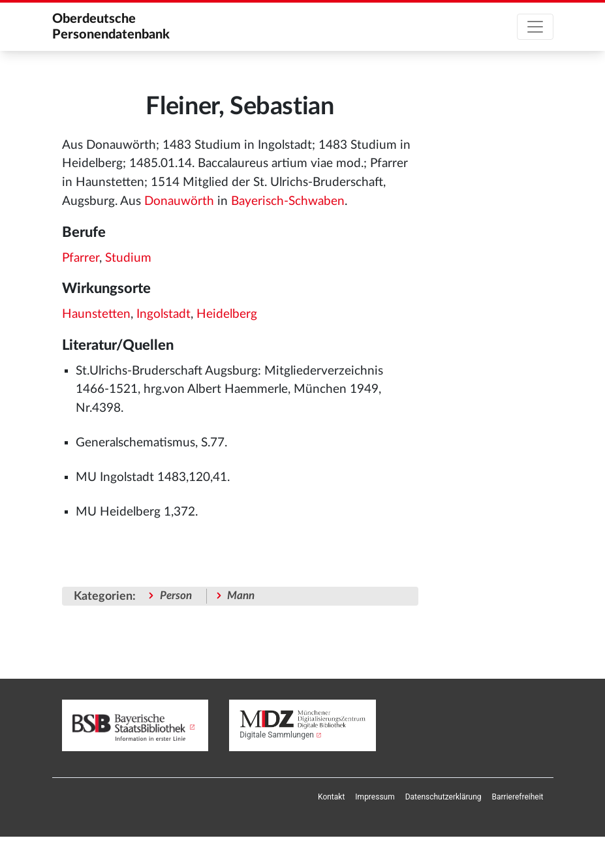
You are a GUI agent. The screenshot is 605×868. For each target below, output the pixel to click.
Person (176, 596)
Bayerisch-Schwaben (288, 201)
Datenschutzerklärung (443, 797)
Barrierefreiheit (518, 797)
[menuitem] (331, 797)
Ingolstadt (163, 314)
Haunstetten (96, 314)
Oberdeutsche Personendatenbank (111, 27)
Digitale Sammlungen (277, 735)
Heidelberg (227, 314)
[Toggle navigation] (535, 27)
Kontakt (331, 797)
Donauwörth (179, 201)
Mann (241, 596)
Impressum (375, 797)
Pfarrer (81, 258)
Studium (128, 258)
